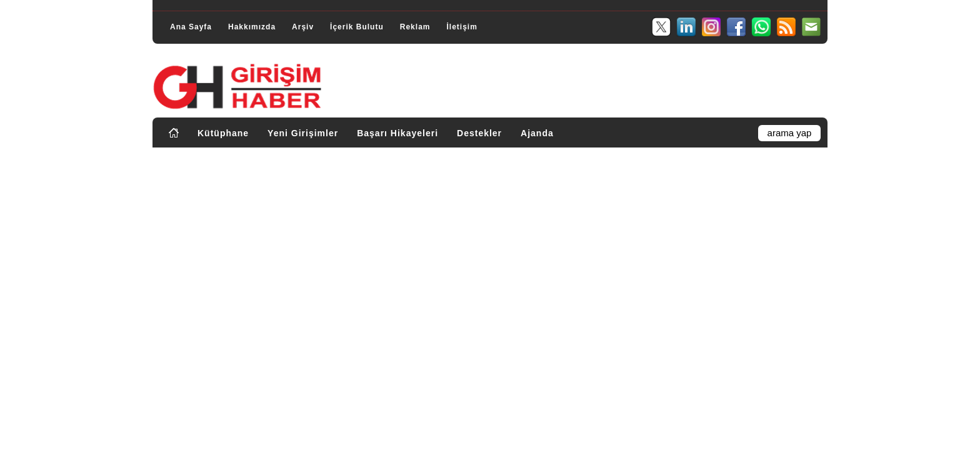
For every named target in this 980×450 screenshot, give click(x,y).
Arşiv (303, 27)
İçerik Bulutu (357, 27)
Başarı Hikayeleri (397, 133)
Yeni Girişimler (303, 133)
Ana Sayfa (191, 27)
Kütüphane (223, 133)
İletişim (462, 27)
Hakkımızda (252, 27)
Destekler (479, 133)
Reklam (415, 27)
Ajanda (537, 133)
